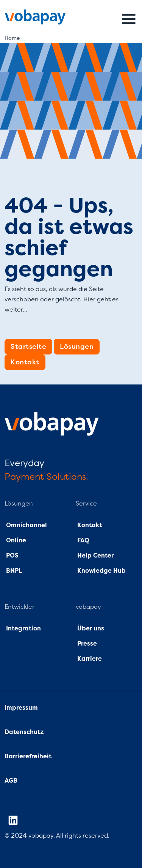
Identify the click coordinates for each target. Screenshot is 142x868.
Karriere (90, 659)
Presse (87, 644)
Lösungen (77, 347)
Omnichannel (27, 525)
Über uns (90, 629)
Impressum (21, 708)
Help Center (95, 556)
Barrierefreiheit (28, 756)
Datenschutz (25, 732)
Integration (23, 629)
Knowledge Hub (101, 571)
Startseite (28, 347)
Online (15, 540)
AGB (11, 781)
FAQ (83, 540)
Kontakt (25, 362)
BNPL (14, 571)
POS (12, 556)
